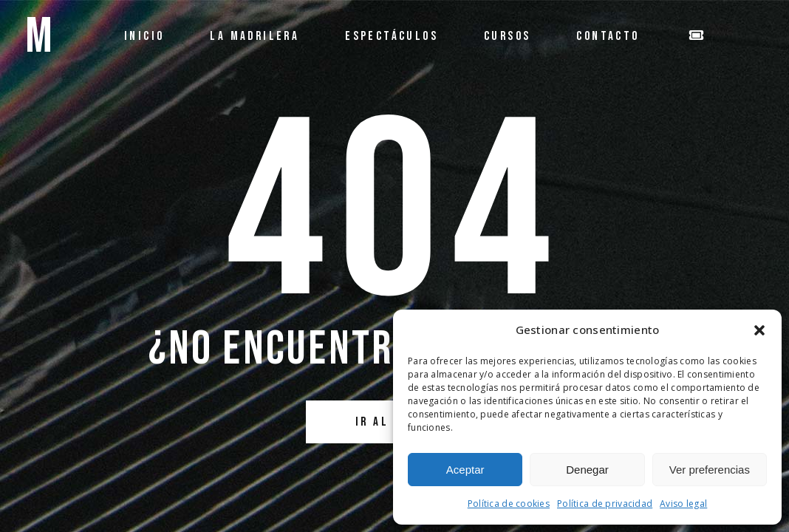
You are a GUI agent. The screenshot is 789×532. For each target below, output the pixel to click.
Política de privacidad (605, 504)
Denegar (587, 470)
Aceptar (465, 470)
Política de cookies (509, 504)
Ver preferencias (710, 470)
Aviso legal (683, 504)
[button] (759, 330)
